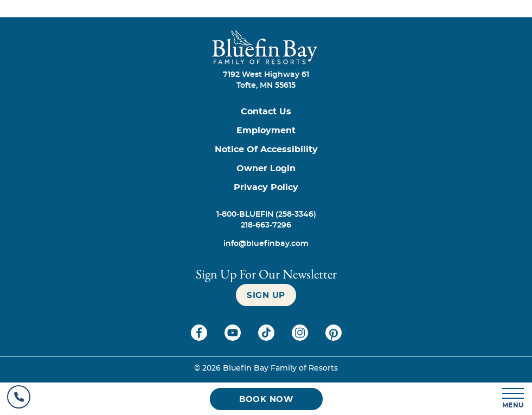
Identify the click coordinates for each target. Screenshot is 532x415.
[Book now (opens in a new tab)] (266, 399)
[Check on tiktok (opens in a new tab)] (267, 338)
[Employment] (266, 131)
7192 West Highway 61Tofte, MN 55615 (266, 80)
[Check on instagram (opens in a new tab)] (301, 338)
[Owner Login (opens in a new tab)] (266, 169)
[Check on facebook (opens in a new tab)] (200, 338)
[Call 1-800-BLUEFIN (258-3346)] (266, 215)
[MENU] (514, 399)
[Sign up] (266, 295)
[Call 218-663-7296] (266, 225)
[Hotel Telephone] (19, 399)
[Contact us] (266, 112)
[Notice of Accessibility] (266, 150)
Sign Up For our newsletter (266, 274)
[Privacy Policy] (266, 188)
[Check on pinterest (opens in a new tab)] (334, 338)
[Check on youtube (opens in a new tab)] (234, 338)
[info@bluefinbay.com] (266, 244)
